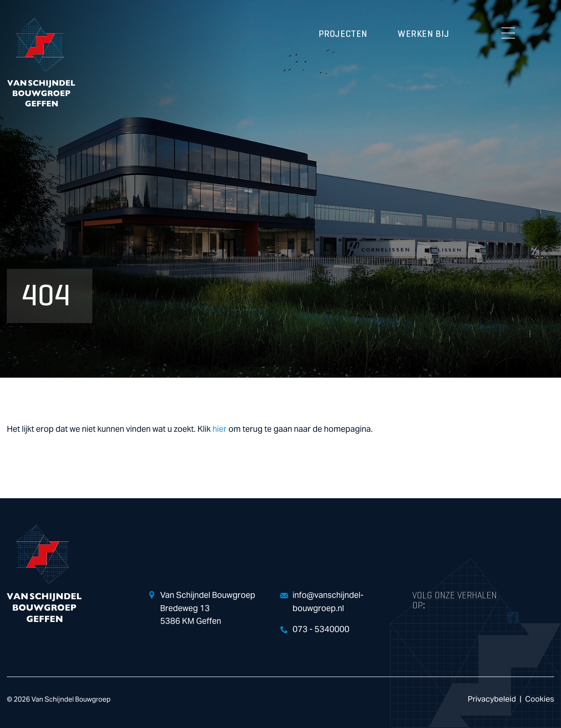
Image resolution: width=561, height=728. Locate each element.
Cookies (540, 699)
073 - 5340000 (321, 629)
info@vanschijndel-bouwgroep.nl (328, 602)
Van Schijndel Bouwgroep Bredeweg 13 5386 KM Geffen (208, 609)
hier (220, 429)
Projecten (343, 34)
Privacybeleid (492, 699)
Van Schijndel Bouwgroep (41, 62)
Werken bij (424, 34)
